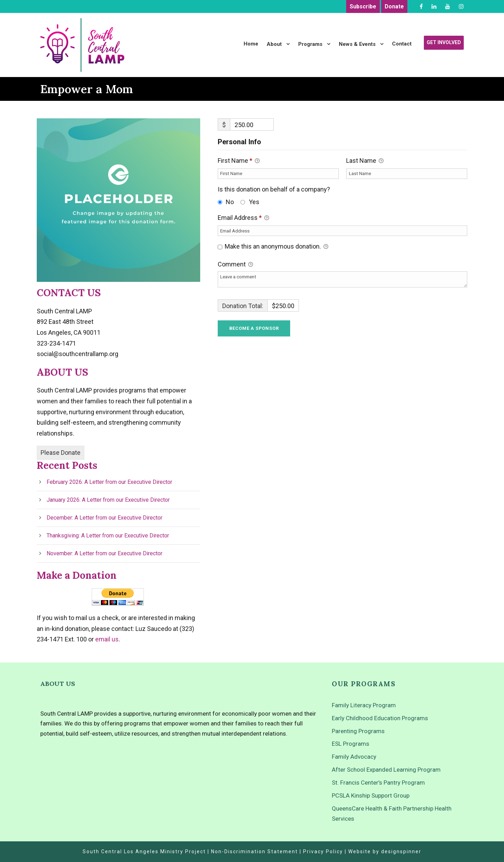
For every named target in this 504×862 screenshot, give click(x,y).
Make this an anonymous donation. (273, 247)
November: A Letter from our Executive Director (104, 553)
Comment (235, 265)
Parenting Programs (358, 731)
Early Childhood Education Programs (380, 718)
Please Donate (61, 453)
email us (107, 639)
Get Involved (444, 42)
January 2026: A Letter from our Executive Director (108, 500)
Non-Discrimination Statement (254, 851)
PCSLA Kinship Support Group (371, 795)
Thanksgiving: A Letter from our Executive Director (108, 536)
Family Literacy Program (364, 705)
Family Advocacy (354, 757)
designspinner (401, 851)
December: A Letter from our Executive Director (104, 518)
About (274, 44)
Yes (254, 202)
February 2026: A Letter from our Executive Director (109, 482)
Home (251, 44)
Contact (402, 44)
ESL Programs (351, 744)
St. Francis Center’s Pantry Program (378, 783)
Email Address (243, 218)
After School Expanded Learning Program (386, 770)
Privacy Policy (323, 851)
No (230, 202)
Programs (310, 44)
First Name (239, 161)
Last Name (365, 161)
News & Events (357, 44)
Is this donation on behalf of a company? (274, 189)
